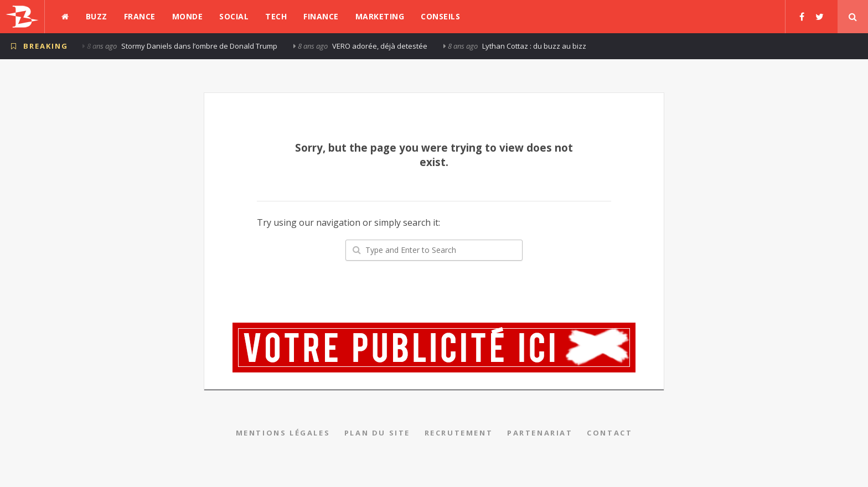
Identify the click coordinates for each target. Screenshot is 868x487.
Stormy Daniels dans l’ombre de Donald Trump (199, 46)
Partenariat (540, 433)
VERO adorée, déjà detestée (380, 46)
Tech (276, 16)
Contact (609, 433)
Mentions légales (283, 433)
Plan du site (377, 433)
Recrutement (459, 433)
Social (234, 16)
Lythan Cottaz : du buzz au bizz (534, 46)
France (140, 16)
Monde (188, 16)
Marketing (380, 16)
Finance (321, 16)
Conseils (440, 16)
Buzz (97, 16)
